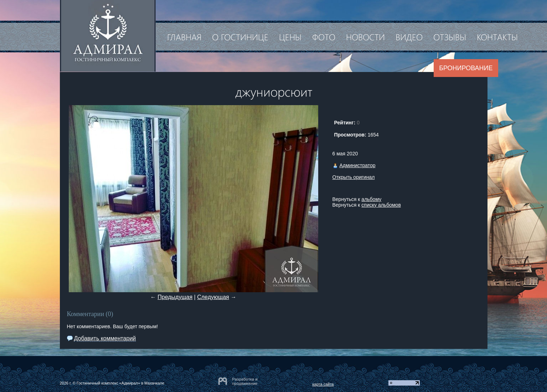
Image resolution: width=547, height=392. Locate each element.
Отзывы (450, 37)
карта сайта (323, 384)
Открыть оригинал (354, 177)
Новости (365, 37)
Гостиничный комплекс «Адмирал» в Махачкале (120, 383)
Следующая (213, 297)
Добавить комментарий (105, 338)
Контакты (497, 37)
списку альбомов (381, 205)
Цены (290, 37)
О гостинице (240, 37)
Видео (409, 37)
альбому (371, 199)
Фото (324, 37)
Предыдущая (175, 297)
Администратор (358, 165)
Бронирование (466, 68)
